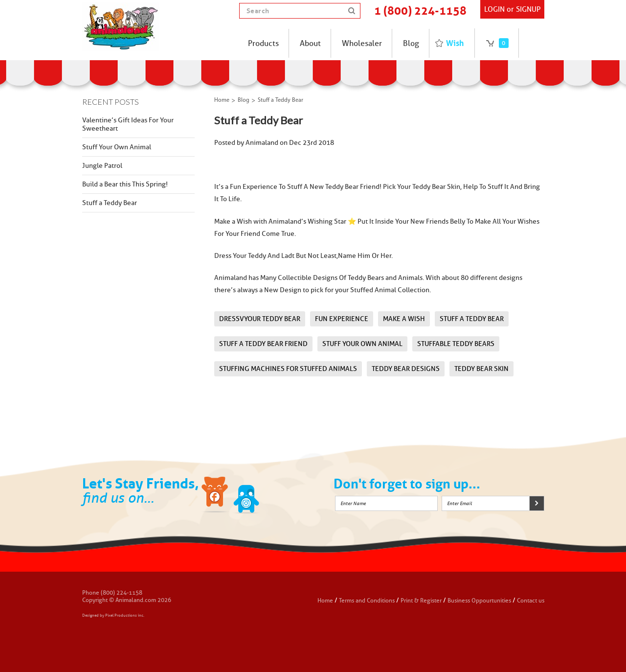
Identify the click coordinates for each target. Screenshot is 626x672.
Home (222, 100)
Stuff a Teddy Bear (110, 203)
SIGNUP (528, 9)
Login (494, 9)
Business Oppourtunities (479, 600)
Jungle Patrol (102, 166)
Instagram (277, 496)
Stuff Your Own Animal (117, 147)
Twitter (246, 496)
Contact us (531, 600)
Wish (455, 43)
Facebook (216, 496)
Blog (244, 100)
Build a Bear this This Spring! (125, 184)
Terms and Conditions (368, 600)
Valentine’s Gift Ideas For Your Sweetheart (128, 124)
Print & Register (421, 600)
